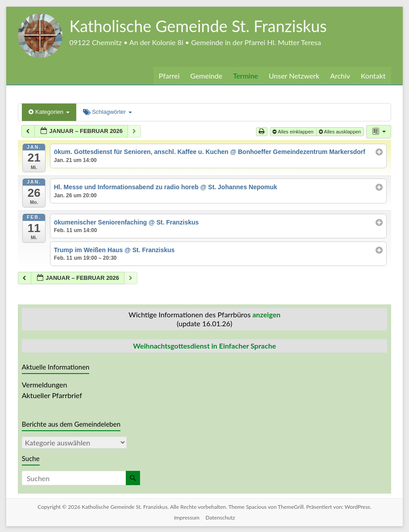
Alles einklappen (294, 132)
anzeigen (266, 314)
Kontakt (373, 76)
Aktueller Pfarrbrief (52, 395)
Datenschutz (221, 517)
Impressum (187, 517)
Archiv (341, 76)
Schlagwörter (107, 112)
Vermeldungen (45, 384)
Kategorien (49, 112)
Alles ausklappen (341, 132)
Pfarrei (168, 76)
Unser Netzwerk (295, 76)
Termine (246, 76)
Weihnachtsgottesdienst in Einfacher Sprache (204, 346)
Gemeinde (206, 76)
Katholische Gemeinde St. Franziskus (203, 26)
